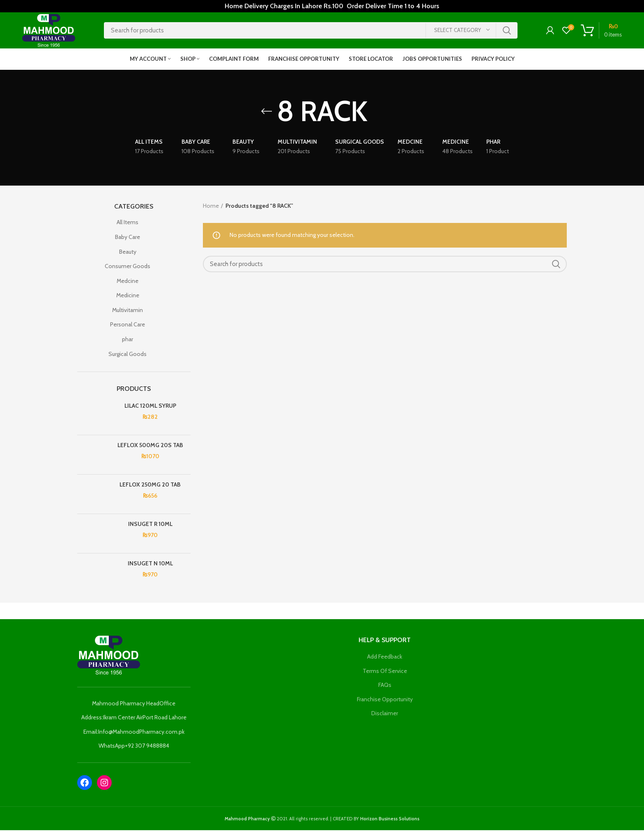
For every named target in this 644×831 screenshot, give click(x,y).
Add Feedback (385, 657)
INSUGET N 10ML (150, 564)
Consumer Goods (128, 267)
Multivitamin (128, 311)
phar (128, 340)
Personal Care (128, 326)
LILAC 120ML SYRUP (150, 406)
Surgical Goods (128, 355)
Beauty (128, 253)
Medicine (128, 296)
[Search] (311, 31)
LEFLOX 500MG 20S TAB (150, 446)
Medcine (128, 282)
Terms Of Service (385, 672)
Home (211, 207)
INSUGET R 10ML (150, 525)
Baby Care (128, 238)
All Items (128, 223)
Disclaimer (385, 714)
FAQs (385, 686)
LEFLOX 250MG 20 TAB (150, 485)
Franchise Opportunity (385, 700)
